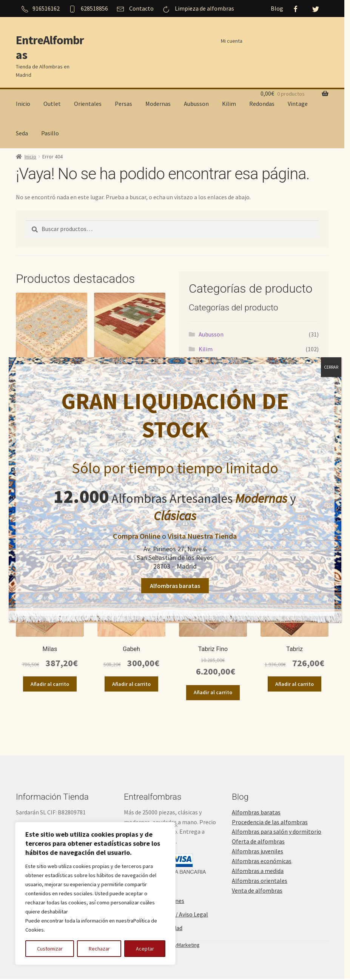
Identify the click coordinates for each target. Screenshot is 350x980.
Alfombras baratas (175, 586)
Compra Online (137, 536)
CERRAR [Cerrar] (331, 367)
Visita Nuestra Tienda (202, 536)
